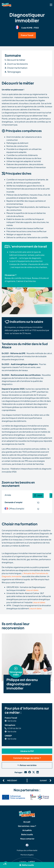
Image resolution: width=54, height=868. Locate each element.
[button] (27, 865)
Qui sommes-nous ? (27, 826)
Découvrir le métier (15, 60)
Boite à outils (27, 834)
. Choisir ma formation (16, 68)
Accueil (27, 822)
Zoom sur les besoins (16, 64)
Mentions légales (27, 855)
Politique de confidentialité (27, 850)
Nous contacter (27, 839)
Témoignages (13, 72)
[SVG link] (51, 5)
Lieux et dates (32, 590)
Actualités (27, 830)
